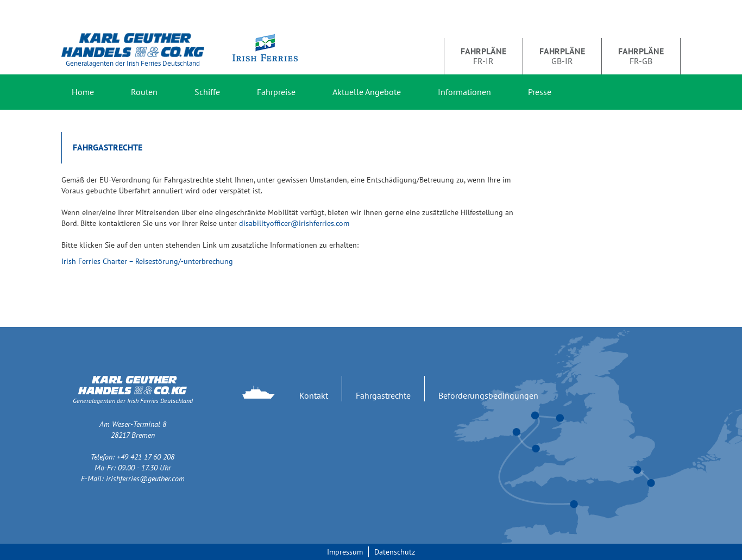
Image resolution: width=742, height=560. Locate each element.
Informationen (464, 92)
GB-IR (562, 56)
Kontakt (314, 395)
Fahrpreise (276, 92)
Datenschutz (395, 552)
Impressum (345, 552)
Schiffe (207, 92)
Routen (144, 92)
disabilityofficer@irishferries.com (294, 223)
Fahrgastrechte (383, 395)
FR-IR (483, 56)
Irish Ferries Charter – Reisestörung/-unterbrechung (147, 261)
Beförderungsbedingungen (488, 395)
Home (83, 92)
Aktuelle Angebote (367, 92)
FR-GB (641, 56)
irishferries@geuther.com (145, 479)
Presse (540, 92)
